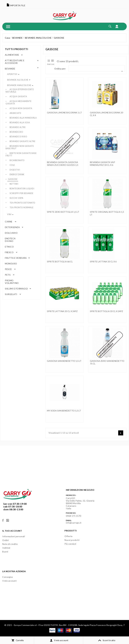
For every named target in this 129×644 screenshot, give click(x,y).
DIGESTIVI (15, 170)
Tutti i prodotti (16, 49)
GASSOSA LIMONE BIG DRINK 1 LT (64, 112)
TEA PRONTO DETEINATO (22, 203)
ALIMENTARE (12, 55)
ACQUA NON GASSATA (21, 108)
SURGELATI (11, 294)
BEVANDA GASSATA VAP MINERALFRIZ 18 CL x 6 (102, 164)
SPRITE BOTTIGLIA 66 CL (60, 262)
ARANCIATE (15, 113)
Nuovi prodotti (72, 540)
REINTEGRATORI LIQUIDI (22, 189)
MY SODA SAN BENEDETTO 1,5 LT (64, 411)
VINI (9, 214)
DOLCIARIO (11, 233)
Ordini (5, 540)
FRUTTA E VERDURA (16, 258)
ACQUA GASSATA (18, 96)
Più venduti (70, 544)
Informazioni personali (14, 536)
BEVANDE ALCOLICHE (18, 80)
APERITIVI (12, 74)
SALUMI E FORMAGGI (16, 289)
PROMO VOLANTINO (12, 282)
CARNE (9, 222)
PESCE (8, 269)
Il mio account (9, 581)
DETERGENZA (12, 227)
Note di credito (10, 544)
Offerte (69, 536)
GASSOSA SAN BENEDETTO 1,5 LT (64, 361)
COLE (12, 165)
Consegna (7, 577)
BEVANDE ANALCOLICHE (19, 85)
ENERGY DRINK (17, 174)
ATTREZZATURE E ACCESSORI (15, 62)
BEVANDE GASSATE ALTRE (23, 141)
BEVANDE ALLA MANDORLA (23, 118)
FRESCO (9, 252)
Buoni (5, 552)
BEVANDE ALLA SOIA (20, 122)
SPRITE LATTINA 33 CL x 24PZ (62, 311)
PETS (8, 275)
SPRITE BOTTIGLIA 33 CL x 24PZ (106, 311)
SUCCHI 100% (17, 198)
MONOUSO (11, 264)
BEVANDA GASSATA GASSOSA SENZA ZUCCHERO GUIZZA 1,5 (63, 164)
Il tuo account (12, 531)
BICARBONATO (17, 160)
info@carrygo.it (74, 523)
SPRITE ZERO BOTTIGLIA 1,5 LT (63, 212)
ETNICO (9, 247)
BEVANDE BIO (16, 132)
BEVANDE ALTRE (18, 127)
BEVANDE (10, 69)
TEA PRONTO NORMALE (22, 207)
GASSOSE (13, 179)
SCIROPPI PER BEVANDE (21, 193)
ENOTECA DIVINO (10, 240)
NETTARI (14, 184)
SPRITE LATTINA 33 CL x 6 (103, 262)
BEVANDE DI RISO (18, 137)
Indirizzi (6, 548)
